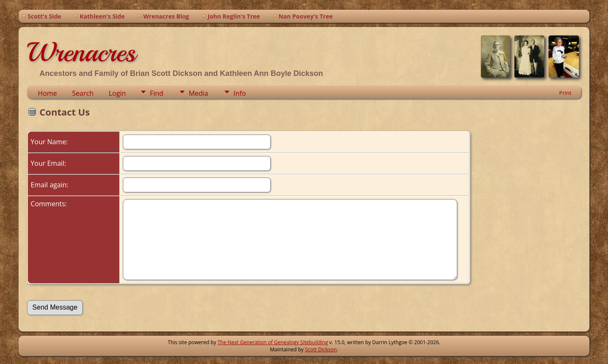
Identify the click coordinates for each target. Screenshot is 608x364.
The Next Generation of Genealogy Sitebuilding (273, 342)
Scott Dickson (321, 349)
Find (157, 93)
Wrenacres (81, 52)
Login (117, 93)
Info (240, 93)
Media (198, 93)
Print (565, 93)
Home (47, 93)
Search (83, 93)
